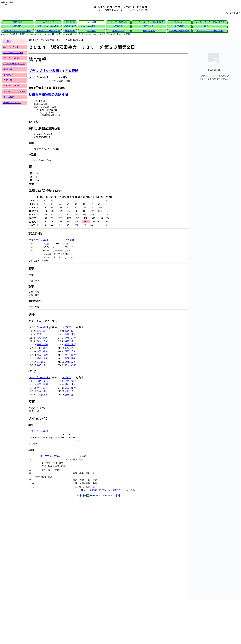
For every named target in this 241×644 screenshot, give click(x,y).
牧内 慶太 (42, 391)
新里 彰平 (42, 345)
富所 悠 (69, 348)
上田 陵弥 (70, 388)
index (214, 319)
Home (4, 4)
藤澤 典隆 (70, 358)
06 (94, 495)
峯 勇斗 (41, 362)
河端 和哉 (70, 381)
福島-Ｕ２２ (210, 26)
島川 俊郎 (42, 338)
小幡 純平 (70, 362)
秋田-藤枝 (179, 26)
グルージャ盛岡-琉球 (179, 31)
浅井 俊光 (42, 381)
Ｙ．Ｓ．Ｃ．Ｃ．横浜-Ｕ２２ (210, 22)
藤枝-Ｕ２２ (48, 22)
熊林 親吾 (42, 358)
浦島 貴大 (70, 341)
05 (91, 495)
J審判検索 (7, 69)
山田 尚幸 (42, 351)
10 (106, 495)
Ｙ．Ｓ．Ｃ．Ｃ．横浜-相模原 (149, 22)
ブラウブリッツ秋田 (44, 71)
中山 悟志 (70, 365)
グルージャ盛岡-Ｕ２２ (92, 26)
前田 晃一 (70, 338)
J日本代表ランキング (13, 53)
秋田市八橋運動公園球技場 (48, 95)
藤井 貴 (41, 365)
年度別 (23, 34)
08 (100, 495)
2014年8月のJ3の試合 (73, 34)
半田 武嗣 (42, 384)
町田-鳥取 (118, 26)
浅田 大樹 (70, 345)
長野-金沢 (149, 26)
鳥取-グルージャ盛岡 (48, 26)
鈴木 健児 (42, 388)
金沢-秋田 (179, 22)
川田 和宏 (42, 355)
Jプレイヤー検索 (11, 58)
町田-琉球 (18, 26)
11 (109, 495)
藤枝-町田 (70, 31)
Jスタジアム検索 (11, 86)
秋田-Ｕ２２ (118, 31)
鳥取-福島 (18, 22)
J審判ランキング (11, 75)
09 (103, 495)
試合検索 (13, 34)
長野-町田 (70, 22)
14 (118, 495)
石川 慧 (41, 331)
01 (78, 495)
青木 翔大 (70, 355)
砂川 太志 (70, 384)
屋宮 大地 (70, 334)
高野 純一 (70, 331)
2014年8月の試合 (52, 34)
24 (124, 495)
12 (112, 495)
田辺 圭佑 (70, 351)
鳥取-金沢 (92, 31)
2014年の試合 (35, 34)
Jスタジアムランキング (14, 91)
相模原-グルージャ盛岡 (48, 31)
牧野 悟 (69, 395)
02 (82, 495)
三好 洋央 (42, 348)
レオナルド (42, 395)
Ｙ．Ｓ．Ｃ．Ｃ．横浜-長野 (210, 31)
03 (85, 495)
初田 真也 (42, 341)
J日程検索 (7, 80)
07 (97, 495)
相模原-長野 (70, 26)
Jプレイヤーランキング (14, 64)
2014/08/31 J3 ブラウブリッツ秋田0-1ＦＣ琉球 (108, 34)
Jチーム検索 (8, 97)
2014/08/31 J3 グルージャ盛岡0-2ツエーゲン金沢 (112, 490)
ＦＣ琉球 (72, 71)
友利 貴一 (70, 391)
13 (115, 495)
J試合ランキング (11, 47)
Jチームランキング (12, 103)
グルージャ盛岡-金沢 (118, 22)
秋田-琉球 (92, 22)
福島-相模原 (149, 31)
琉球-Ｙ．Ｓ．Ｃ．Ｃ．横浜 (18, 31)
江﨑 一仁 (42, 334)
